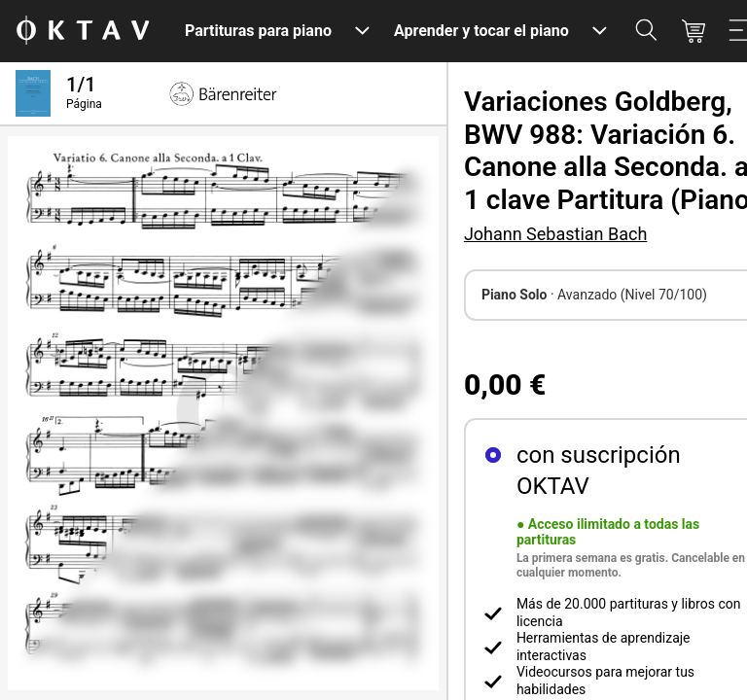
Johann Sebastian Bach (555, 234)
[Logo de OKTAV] (83, 32)
